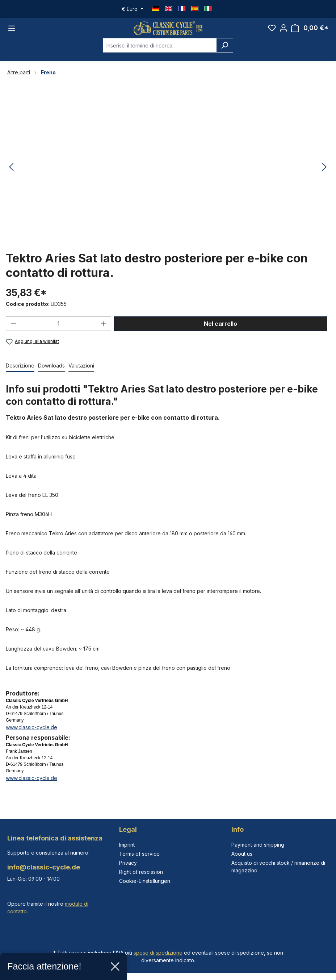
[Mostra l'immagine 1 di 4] (146, 247)
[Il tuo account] (283, 32)
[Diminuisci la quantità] (13, 331)
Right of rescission (141, 872)
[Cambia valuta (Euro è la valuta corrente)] (133, 9)
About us (242, 854)
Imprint (127, 845)
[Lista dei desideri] (272, 32)
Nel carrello (220, 331)
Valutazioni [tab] (81, 373)
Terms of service (139, 854)
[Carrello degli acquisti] (310, 32)
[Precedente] (11, 175)
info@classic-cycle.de (44, 867)
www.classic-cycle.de (31, 735)
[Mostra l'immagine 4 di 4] (190, 247)
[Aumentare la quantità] (104, 331)
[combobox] (160, 53)
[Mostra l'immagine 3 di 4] (175, 247)
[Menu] (12, 32)
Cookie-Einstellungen (145, 881)
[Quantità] (59, 331)
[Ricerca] (225, 53)
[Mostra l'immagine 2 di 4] (161, 247)
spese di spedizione (158, 953)
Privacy (128, 863)
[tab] (20, 374)
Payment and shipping (258, 845)
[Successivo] (324, 175)
